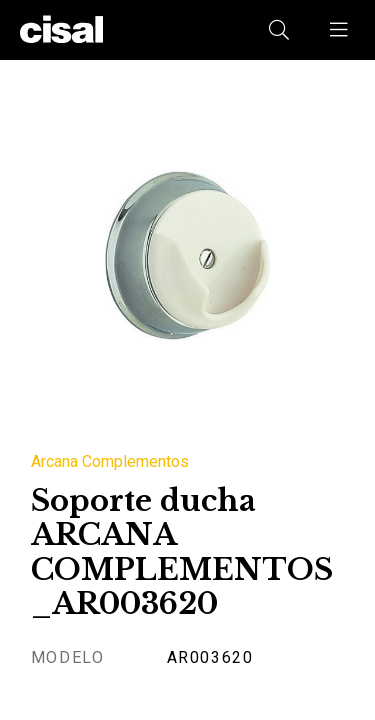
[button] (340, 30)
